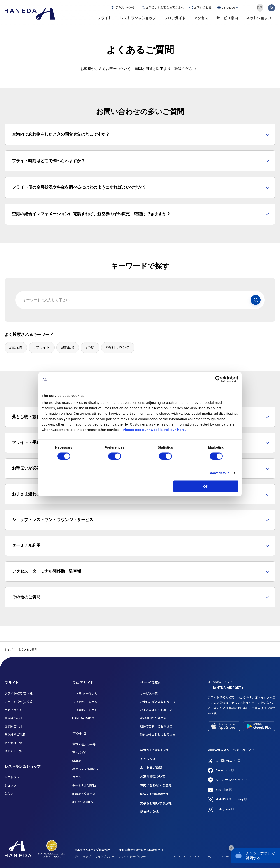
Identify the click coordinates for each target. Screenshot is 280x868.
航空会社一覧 (13, 743)
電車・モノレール (84, 745)
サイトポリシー (105, 857)
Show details (219, 473)
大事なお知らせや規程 (156, 803)
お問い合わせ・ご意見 (156, 785)
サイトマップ (83, 857)
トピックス (148, 759)
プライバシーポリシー (132, 857)
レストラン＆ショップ (138, 18)
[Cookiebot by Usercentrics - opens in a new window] (218, 379)
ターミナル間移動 (84, 786)
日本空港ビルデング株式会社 (92, 850)
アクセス (201, 18)
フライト (105, 18)
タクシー (78, 777)
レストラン (12, 777)
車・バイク (80, 753)
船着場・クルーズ (84, 794)
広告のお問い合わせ (154, 794)
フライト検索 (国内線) (19, 694)
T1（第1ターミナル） (86, 694)
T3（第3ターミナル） (86, 710)
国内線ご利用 (13, 718)
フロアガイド (175, 18)
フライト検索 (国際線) (19, 702)
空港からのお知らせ (154, 750)
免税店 (9, 794)
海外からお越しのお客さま (158, 735)
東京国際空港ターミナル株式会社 (140, 850)
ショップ (10, 786)
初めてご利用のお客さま (156, 726)
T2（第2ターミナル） (86, 702)
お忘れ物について (153, 777)
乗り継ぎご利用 (15, 735)
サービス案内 (227, 18)
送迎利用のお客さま (153, 718)
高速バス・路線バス (85, 769)
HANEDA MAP (82, 718)
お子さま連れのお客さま (156, 710)
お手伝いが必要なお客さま (158, 702)
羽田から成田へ (83, 802)
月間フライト (13, 710)
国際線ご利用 (13, 726)
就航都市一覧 (13, 751)
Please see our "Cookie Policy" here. (154, 430)
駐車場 (77, 761)
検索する (272, 7)
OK (206, 486)
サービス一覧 (149, 694)
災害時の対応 (149, 812)
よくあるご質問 (151, 768)
